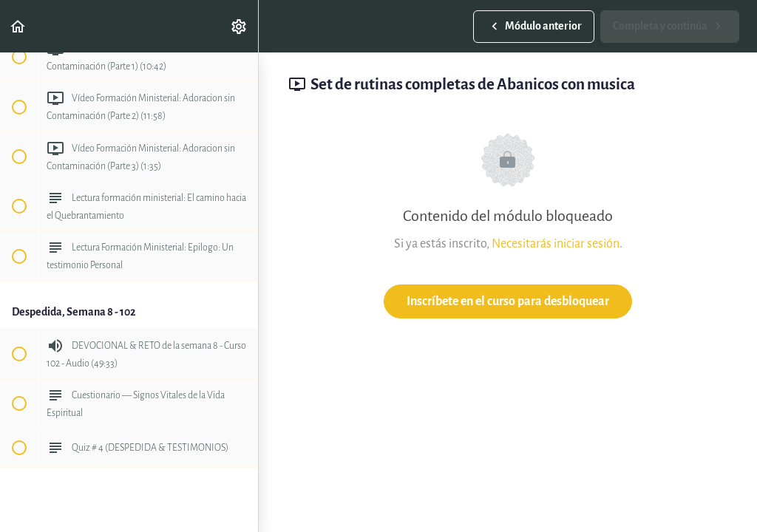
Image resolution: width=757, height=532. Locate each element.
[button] (18, 26)
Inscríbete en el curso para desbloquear (508, 301)
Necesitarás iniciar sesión (556, 243)
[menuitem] (240, 26)
